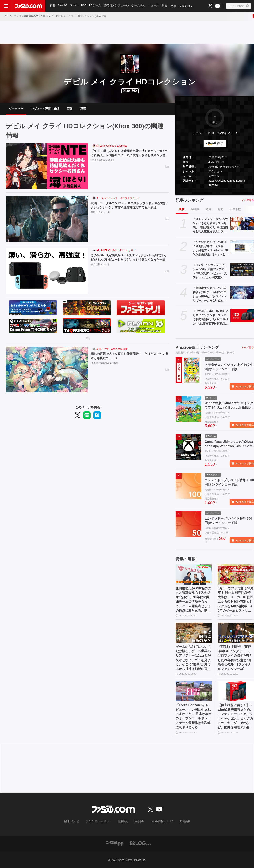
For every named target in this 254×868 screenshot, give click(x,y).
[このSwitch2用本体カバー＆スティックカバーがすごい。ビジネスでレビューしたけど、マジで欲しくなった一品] (47, 271)
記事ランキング (190, 200)
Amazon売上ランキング (197, 347)
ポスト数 (235, 209)
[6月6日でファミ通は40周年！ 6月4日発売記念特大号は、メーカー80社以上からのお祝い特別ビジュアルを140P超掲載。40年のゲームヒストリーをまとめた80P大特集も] (236, 574)
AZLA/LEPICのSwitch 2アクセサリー (116, 250)
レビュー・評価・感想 (45, 108)
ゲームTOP (16, 108)
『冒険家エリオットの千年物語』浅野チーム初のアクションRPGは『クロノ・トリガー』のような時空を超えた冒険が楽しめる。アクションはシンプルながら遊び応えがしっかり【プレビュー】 (210, 295)
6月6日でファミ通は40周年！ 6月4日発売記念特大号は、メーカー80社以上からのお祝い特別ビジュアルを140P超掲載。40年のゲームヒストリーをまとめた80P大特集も (236, 600)
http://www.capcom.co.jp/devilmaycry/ (227, 183)
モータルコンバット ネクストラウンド (118, 198)
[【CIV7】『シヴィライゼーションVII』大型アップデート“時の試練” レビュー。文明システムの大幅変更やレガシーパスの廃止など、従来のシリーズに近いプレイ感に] (242, 270)
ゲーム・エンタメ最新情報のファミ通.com (28, 16)
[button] (215, 190)
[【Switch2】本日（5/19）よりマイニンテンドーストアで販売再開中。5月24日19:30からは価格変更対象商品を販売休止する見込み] (242, 316)
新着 (52, 6)
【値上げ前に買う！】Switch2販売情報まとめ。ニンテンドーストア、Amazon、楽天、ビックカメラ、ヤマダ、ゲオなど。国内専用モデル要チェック (235, 716)
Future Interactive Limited (104, 363)
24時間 (195, 209)
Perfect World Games (102, 165)
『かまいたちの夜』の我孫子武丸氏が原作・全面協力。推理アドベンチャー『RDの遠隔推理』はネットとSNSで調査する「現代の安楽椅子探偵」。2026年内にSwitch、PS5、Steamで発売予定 (211, 249)
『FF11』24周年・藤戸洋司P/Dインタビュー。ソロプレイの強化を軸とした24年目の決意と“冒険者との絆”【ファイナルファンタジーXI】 (235, 658)
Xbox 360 (213, 167)
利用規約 (123, 821)
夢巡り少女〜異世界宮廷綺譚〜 (113, 349)
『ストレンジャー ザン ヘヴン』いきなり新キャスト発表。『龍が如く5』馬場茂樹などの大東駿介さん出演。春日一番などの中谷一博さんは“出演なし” (210, 226)
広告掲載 (182, 821)
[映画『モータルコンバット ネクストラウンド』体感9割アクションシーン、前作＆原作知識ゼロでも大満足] (47, 219)
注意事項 (139, 821)
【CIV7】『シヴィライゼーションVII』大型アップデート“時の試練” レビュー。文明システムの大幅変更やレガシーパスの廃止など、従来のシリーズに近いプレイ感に (210, 272)
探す (220, 143)
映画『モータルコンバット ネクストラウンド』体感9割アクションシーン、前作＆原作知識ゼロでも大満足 (129, 205)
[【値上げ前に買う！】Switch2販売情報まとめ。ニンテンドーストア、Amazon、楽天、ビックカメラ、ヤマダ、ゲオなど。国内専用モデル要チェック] (236, 691)
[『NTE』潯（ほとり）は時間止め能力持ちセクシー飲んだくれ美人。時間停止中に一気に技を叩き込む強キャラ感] (47, 166)
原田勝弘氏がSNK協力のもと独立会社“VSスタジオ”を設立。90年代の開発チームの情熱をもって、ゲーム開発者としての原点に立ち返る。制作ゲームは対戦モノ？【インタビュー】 (193, 600)
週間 (209, 209)
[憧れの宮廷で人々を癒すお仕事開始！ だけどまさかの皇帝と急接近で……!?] (47, 370)
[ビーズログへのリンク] (140, 843)
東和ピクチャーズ (100, 212)
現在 (182, 209)
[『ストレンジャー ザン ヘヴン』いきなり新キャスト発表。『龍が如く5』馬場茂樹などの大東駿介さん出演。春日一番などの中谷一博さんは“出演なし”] (242, 224)
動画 (165, 6)
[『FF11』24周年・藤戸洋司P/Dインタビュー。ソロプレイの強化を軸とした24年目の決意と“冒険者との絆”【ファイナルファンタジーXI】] (236, 633)
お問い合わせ (74, 821)
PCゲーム (96, 6)
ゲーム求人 (139, 6)
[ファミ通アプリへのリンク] (115, 843)
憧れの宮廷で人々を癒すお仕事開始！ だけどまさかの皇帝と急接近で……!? (129, 356)
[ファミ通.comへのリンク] (29, 6)
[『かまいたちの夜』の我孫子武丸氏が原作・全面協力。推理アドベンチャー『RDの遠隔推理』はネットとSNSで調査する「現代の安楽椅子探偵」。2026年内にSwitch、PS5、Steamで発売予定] (242, 247)
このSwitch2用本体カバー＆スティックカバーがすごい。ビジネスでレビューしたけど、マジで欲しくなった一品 (129, 260)
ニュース (154, 6)
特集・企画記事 (182, 6)
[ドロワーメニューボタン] (6, 6)
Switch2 (63, 6)
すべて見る (248, 200)
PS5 (84, 6)
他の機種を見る (228, 167)
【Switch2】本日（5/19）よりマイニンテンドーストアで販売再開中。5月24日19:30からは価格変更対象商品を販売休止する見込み (211, 318)
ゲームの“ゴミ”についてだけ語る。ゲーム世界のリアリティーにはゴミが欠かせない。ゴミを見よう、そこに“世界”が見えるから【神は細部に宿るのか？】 (193, 658)
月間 (220, 209)
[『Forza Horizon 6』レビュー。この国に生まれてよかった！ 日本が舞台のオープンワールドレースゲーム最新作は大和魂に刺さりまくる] (194, 691)
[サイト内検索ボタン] (239, 6)
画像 (70, 108)
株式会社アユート (100, 269)
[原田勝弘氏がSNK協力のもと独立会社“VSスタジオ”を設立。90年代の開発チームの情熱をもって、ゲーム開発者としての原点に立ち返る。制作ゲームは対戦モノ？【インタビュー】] (194, 574)
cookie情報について (160, 821)
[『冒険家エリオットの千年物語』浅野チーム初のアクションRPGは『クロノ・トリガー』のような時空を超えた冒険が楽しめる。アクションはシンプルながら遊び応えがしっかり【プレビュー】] (242, 293)
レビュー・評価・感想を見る (213, 133)
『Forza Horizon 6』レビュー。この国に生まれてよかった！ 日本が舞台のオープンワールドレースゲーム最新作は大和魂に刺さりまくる (193, 716)
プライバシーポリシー (100, 821)
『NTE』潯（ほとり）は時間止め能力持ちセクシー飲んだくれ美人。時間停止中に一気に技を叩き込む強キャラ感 (129, 155)
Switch (75, 6)
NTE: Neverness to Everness (112, 146)
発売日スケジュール (117, 6)
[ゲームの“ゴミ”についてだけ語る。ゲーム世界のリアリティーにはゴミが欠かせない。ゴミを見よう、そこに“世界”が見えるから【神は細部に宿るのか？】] (194, 633)
